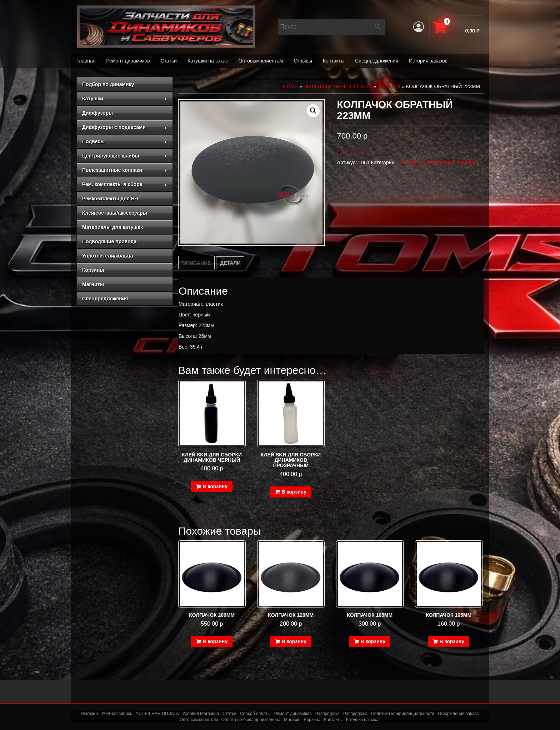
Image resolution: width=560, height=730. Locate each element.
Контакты (334, 61)
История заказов (428, 61)
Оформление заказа (458, 714)
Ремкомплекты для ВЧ (110, 199)
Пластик (389, 86)
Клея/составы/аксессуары (115, 213)
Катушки (125, 99)
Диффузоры (97, 113)
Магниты (93, 284)
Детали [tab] (230, 263)
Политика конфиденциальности (403, 714)
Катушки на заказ (207, 61)
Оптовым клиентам (261, 61)
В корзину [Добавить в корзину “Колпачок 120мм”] (294, 641)
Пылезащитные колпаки (125, 170)
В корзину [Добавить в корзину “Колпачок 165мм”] (373, 641)
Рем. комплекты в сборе (125, 184)
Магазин (90, 714)
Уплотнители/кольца (108, 256)
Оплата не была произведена (251, 720)
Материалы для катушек (112, 227)
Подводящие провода (109, 241)
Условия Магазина (201, 714)
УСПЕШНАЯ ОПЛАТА (157, 714)
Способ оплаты (255, 714)
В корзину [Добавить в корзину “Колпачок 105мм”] (452, 641)
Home (290, 86)
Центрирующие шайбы (125, 156)
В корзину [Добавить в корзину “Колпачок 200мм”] (215, 641)
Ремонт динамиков (128, 61)
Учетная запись (117, 714)
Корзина (312, 720)
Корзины (93, 270)
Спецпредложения (377, 61)
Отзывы (303, 61)
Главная (86, 61)
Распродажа (327, 714)
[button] (313, 111)
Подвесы (125, 141)
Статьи (169, 61)
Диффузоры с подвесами (125, 127)
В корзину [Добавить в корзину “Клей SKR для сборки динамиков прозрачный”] (294, 492)
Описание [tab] (196, 263)
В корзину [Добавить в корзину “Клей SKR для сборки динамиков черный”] (215, 486)
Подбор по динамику (108, 84)
